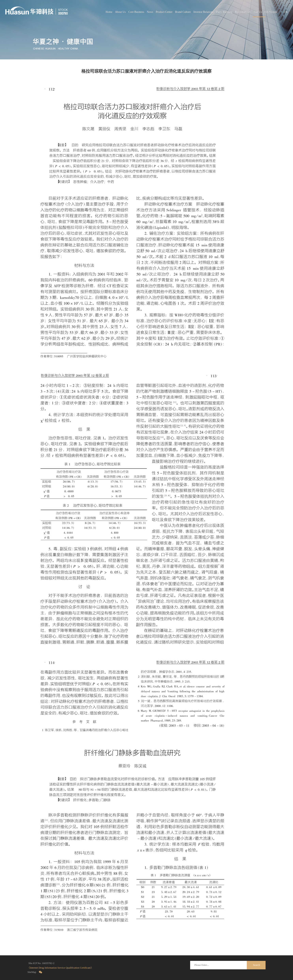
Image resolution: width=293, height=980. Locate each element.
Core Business (136, 12)
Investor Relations (204, 12)
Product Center (164, 12)
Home (109, 12)
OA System (271, 12)
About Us (120, 12)
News (150, 12)
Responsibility (243, 12)
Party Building (224, 12)
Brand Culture (183, 12)
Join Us (258, 12)
